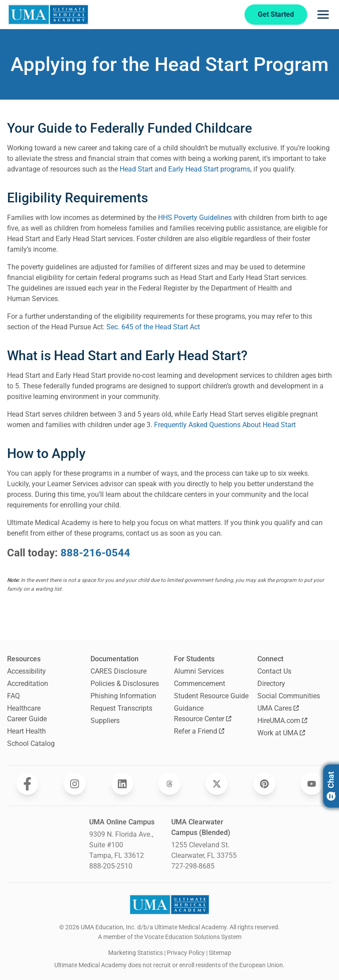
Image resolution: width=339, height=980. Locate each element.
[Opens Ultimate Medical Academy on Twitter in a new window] (217, 784)
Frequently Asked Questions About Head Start (225, 425)
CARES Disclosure (119, 671)
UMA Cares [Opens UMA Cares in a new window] (278, 708)
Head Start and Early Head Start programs (185, 169)
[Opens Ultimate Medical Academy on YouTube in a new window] (312, 784)
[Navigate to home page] (48, 15)
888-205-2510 (111, 866)
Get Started (275, 14)
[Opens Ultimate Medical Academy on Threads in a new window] (169, 784)
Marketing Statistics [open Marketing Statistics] (136, 953)
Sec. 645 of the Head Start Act (153, 327)
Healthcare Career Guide (27, 714)
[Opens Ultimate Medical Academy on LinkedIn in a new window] (122, 784)
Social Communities (289, 696)
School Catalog (31, 743)
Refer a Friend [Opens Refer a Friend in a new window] (199, 731)
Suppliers (105, 721)
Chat (331, 786)
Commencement (200, 684)
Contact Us (274, 671)
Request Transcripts (121, 708)
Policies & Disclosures (125, 684)
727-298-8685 (193, 866)
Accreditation (28, 684)
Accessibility (26, 671)
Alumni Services (199, 671)
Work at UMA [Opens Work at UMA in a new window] (281, 733)
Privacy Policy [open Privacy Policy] (186, 953)
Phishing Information (123, 696)
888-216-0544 (95, 553)
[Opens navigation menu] (323, 15)
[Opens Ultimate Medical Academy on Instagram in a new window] (75, 784)
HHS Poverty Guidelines (195, 218)
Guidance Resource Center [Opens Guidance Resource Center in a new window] (203, 714)
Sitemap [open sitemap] (220, 953)
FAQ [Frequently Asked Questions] (13, 696)
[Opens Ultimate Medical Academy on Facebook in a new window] (27, 784)
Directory (271, 684)
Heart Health (26, 731)
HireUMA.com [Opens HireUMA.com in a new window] (282, 721)
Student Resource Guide (211, 696)
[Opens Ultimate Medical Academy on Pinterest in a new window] (264, 784)
